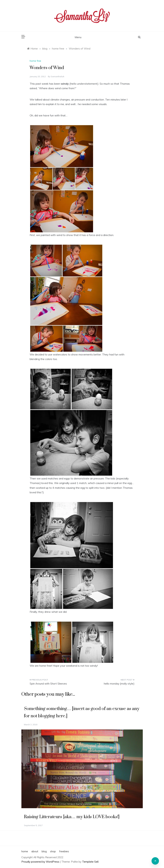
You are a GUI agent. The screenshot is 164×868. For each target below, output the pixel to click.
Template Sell (90, 862)
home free (35, 61)
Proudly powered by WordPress (41, 862)
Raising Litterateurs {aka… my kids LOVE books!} (72, 817)
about (35, 851)
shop (53, 851)
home (25, 851)
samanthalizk (57, 76)
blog (44, 851)
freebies (64, 851)
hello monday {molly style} (119, 684)
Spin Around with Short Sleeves (48, 684)
